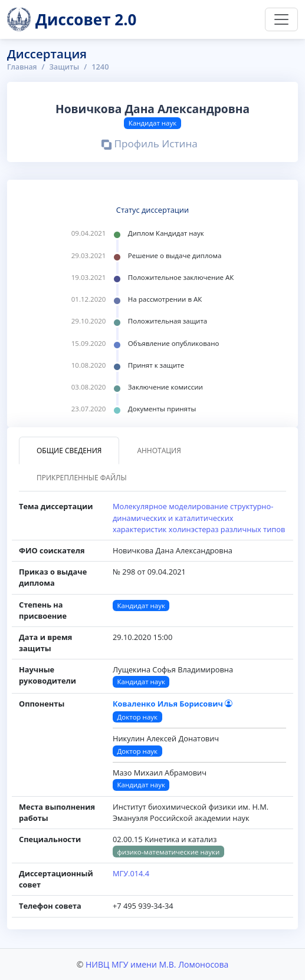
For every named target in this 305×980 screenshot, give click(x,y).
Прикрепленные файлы (82, 478)
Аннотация (159, 451)
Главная (23, 67)
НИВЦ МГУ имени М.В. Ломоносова (157, 964)
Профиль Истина (149, 145)
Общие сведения (69, 451)
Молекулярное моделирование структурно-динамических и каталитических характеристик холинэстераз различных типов (199, 517)
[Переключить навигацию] (281, 19)
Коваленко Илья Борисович (173, 704)
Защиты (66, 67)
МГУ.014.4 (131, 873)
